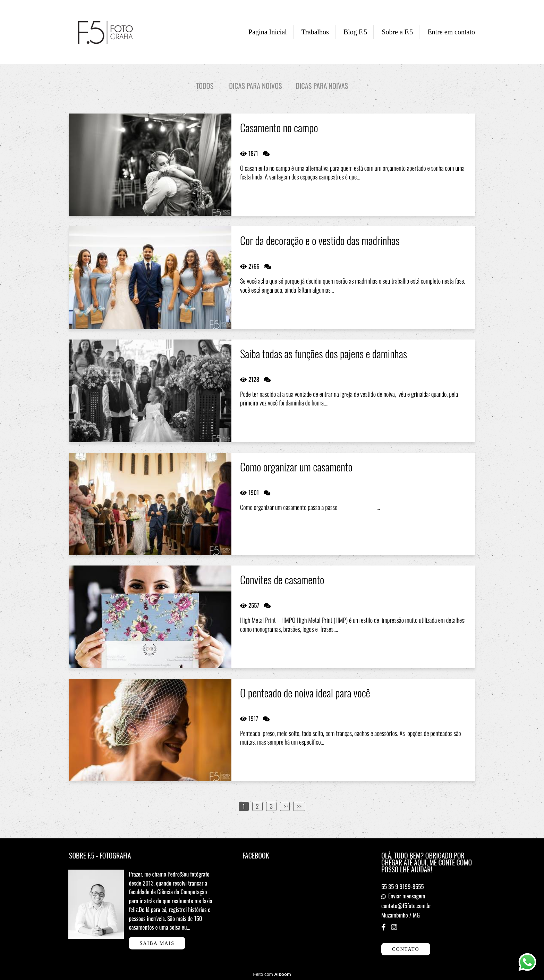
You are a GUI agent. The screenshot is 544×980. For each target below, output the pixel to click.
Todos (205, 86)
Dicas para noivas (322, 86)
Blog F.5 (355, 32)
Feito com (272, 974)
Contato (406, 949)
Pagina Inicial (268, 32)
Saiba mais (157, 943)
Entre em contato (451, 32)
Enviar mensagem (407, 896)
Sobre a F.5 (397, 32)
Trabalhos (315, 32)
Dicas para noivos (255, 86)
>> (299, 806)
